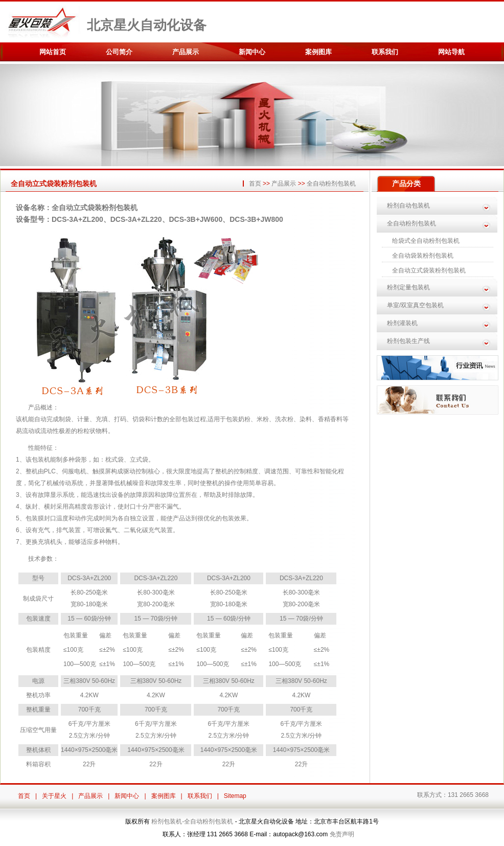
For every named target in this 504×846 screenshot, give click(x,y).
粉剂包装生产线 (408, 341)
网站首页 (53, 52)
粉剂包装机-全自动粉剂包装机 (192, 821)
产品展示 (186, 52)
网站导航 (451, 52)
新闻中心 (252, 52)
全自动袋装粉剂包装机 (423, 256)
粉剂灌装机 (402, 323)
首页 (255, 184)
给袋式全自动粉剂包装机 (426, 241)
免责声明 (342, 834)
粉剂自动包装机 (408, 205)
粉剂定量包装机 (408, 287)
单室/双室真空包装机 (415, 305)
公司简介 (119, 52)
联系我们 (385, 52)
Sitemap (235, 796)
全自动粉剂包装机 (331, 184)
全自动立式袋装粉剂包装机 (429, 270)
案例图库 (318, 52)
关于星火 (54, 796)
